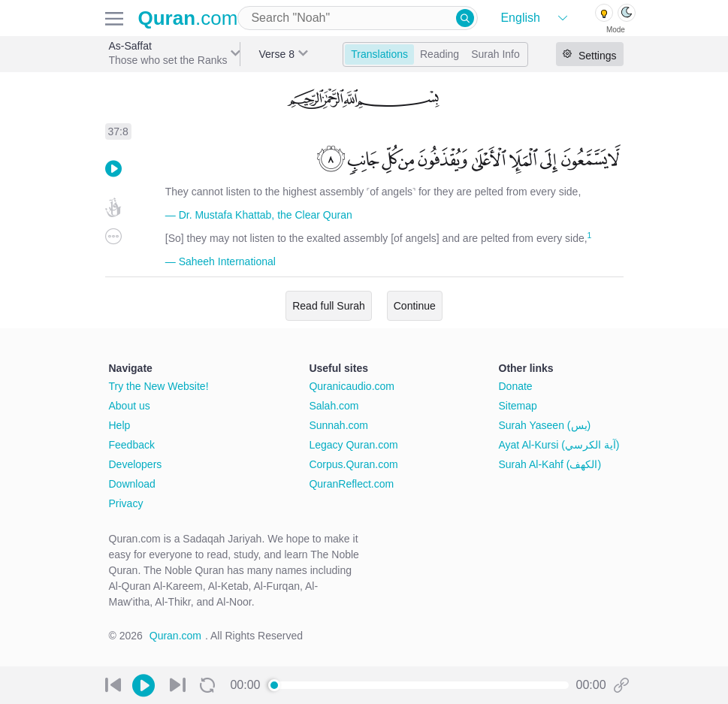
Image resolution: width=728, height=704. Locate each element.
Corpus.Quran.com (353, 464)
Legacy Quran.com (353, 445)
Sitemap (518, 406)
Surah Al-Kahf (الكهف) (550, 464)
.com (188, 18)
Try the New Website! (159, 386)
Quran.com (175, 636)
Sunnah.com (338, 425)
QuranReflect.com (351, 484)
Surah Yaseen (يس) (545, 425)
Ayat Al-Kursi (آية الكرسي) (559, 445)
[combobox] (358, 18)
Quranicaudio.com (352, 386)
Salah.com (334, 406)
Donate (516, 386)
